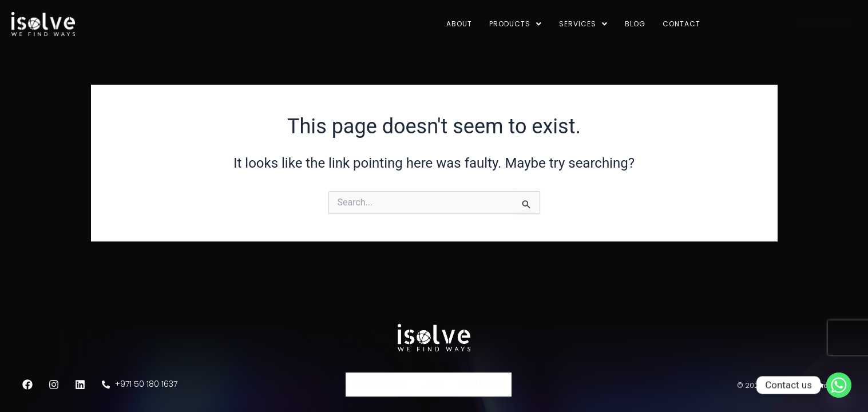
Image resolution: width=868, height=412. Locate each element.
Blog (635, 24)
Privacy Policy (381, 384)
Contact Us (481, 384)
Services (583, 24)
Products (516, 24)
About (459, 24)
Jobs (433, 384)
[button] (516, 24)
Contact (681, 24)
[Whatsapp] (839, 385)
